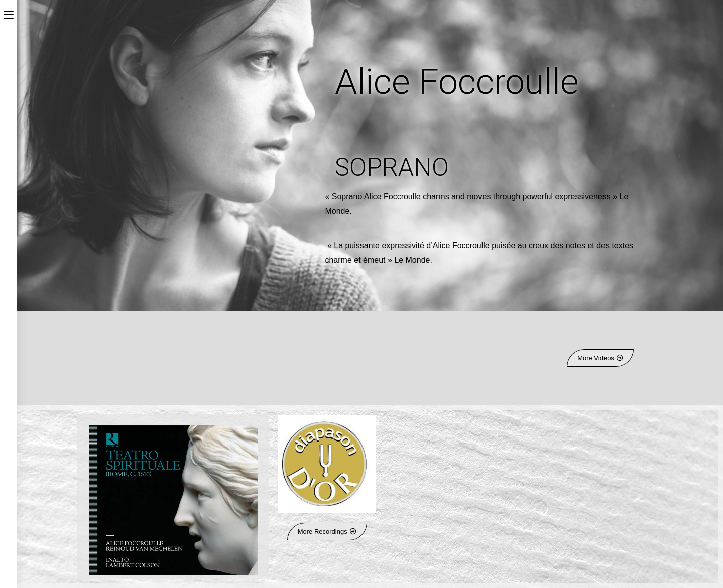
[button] (600, 358)
